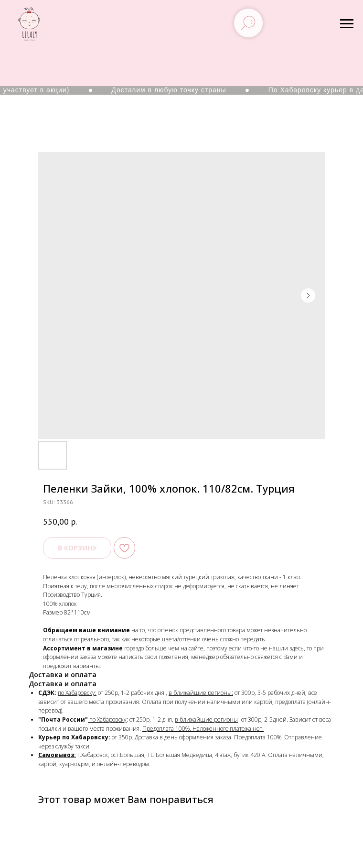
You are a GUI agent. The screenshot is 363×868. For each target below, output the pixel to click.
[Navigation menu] (347, 24)
